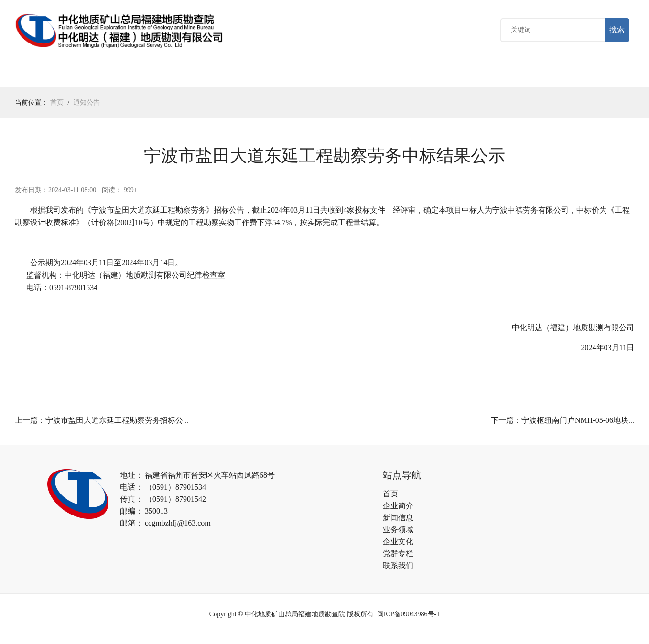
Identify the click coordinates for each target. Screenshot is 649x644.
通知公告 (87, 104)
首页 (32, 75)
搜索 (617, 31)
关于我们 (78, 75)
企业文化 (240, 75)
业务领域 (186, 75)
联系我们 (398, 567)
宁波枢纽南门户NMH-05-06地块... (578, 422)
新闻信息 (398, 520)
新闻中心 (132, 75)
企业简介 (398, 508)
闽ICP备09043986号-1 (408, 616)
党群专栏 (294, 75)
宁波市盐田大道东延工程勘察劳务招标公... (117, 422)
